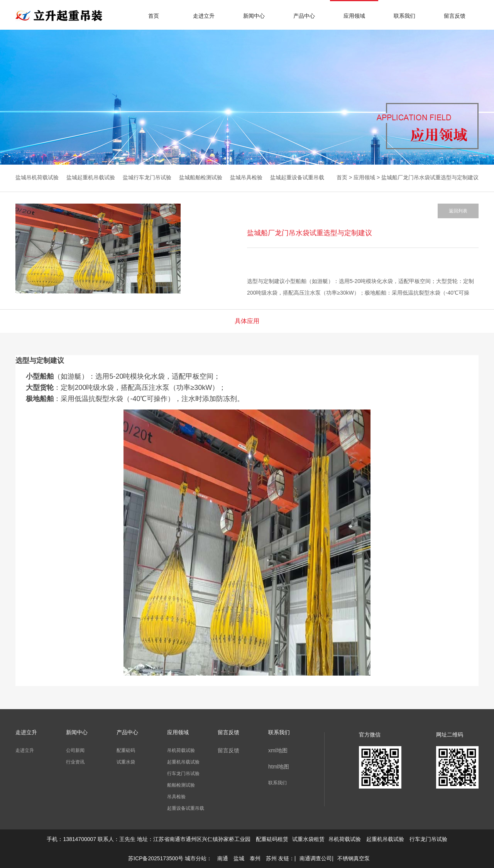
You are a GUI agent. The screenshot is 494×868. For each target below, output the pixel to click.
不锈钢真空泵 (354, 858)
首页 (154, 16)
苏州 (271, 858)
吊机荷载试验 (181, 750)
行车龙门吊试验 (183, 774)
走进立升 (204, 16)
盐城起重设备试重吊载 (297, 177)
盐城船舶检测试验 (201, 177)
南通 (223, 858)
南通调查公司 (316, 858)
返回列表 (458, 211)
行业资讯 (75, 762)
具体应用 (247, 321)
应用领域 (354, 16)
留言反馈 (455, 16)
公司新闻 (75, 750)
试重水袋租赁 (308, 839)
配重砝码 (126, 750)
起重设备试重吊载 (186, 808)
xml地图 (278, 750)
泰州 (255, 858)
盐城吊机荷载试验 (37, 177)
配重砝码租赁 (272, 839)
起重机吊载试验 (183, 762)
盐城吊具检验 (246, 177)
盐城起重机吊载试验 (91, 177)
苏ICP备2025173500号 (156, 858)
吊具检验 (176, 797)
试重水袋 (126, 762)
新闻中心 (254, 16)
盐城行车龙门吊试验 (147, 177)
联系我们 (404, 16)
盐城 (239, 858)
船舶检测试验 (181, 785)
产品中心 (304, 16)
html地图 (279, 767)
